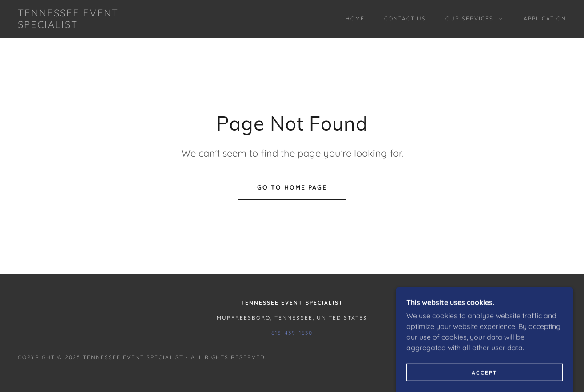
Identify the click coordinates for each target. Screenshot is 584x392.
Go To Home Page (292, 187)
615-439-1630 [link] (292, 333)
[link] (93, 25)
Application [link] (545, 18)
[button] (472, 19)
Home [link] (355, 18)
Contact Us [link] (405, 18)
